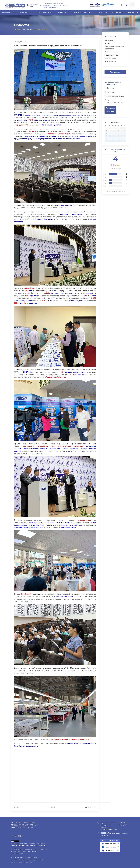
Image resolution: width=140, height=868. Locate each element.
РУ (131, 5)
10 (106, 133)
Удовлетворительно (116, 96)
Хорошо (110, 92)
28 (109, 128)
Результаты (110, 112)
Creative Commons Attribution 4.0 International (29, 845)
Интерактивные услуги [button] (83, 12)
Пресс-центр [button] (118, 12)
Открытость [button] (103, 12)
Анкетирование (110, 58)
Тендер (107, 43)
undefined (105, 122)
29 (112, 128)
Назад (45, 29)
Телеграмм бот (110, 61)
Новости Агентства (112, 52)
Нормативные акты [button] (45, 12)
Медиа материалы (111, 55)
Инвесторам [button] (63, 12)
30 (115, 128)
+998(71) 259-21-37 (123, 824)
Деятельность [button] (26, 12)
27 (106, 128)
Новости (37, 29)
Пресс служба (110, 40)
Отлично (111, 88)
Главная (17, 29)
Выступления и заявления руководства (114, 48)
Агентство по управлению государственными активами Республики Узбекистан (25, 825)
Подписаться (115, 72)
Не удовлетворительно (115, 101)
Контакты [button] (133, 12)
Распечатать (91, 807)
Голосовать (110, 108)
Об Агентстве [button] (9, 12)
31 (119, 128)
